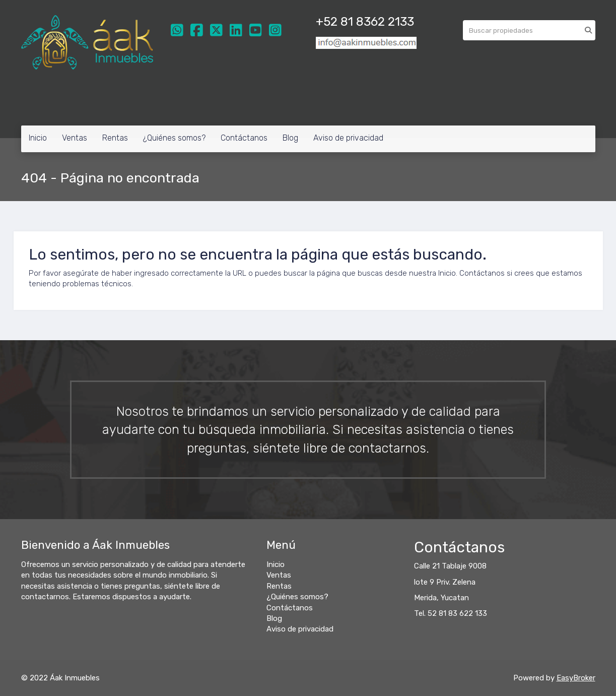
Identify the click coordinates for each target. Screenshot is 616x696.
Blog (290, 138)
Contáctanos (244, 138)
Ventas (75, 138)
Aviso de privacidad (348, 138)
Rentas (115, 138)
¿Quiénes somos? (174, 138)
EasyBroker (576, 678)
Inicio (38, 138)
